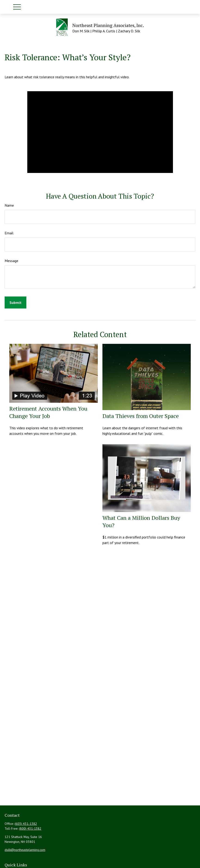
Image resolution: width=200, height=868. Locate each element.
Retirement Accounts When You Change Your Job (48, 412)
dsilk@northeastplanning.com (25, 850)
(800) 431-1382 (30, 829)
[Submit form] (15, 302)
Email (9, 233)
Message (11, 261)
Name (9, 205)
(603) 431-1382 (26, 824)
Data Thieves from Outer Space (141, 416)
